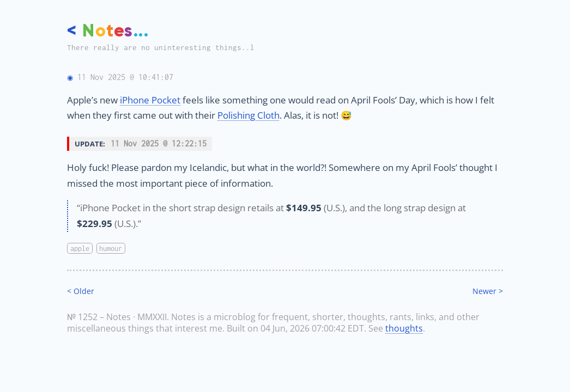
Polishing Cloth (248, 115)
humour (111, 248)
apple (80, 248)
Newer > (488, 291)
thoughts (404, 328)
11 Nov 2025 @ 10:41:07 (125, 77)
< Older (81, 291)
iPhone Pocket (150, 100)
